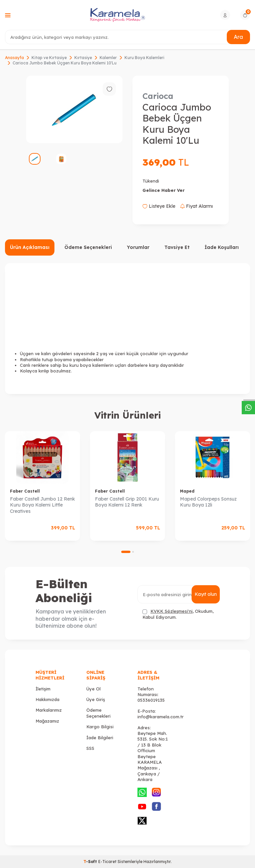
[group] (74, 109)
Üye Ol (93, 689)
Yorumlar (138, 247)
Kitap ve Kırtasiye (49, 58)
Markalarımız (49, 710)
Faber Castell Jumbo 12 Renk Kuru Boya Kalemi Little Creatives (42, 505)
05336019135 (151, 700)
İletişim (43, 689)
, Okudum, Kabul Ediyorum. (178, 614)
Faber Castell (25, 491)
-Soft (91, 862)
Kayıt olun (206, 594)
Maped (187, 491)
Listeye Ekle (159, 206)
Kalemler (108, 58)
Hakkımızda (47, 699)
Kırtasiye (83, 58)
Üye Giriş (96, 699)
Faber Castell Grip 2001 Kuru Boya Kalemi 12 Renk (127, 502)
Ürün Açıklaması (30, 247)
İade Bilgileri (100, 738)
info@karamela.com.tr (161, 717)
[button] (126, 552)
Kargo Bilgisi (100, 727)
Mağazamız (47, 721)
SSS (90, 748)
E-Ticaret (107, 862)
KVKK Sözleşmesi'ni (171, 611)
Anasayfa (14, 58)
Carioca (158, 96)
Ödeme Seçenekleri (88, 247)
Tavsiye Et (177, 247)
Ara (238, 37)
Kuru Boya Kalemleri (144, 58)
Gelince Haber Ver (164, 190)
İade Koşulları (222, 247)
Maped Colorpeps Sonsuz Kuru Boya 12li (208, 502)
